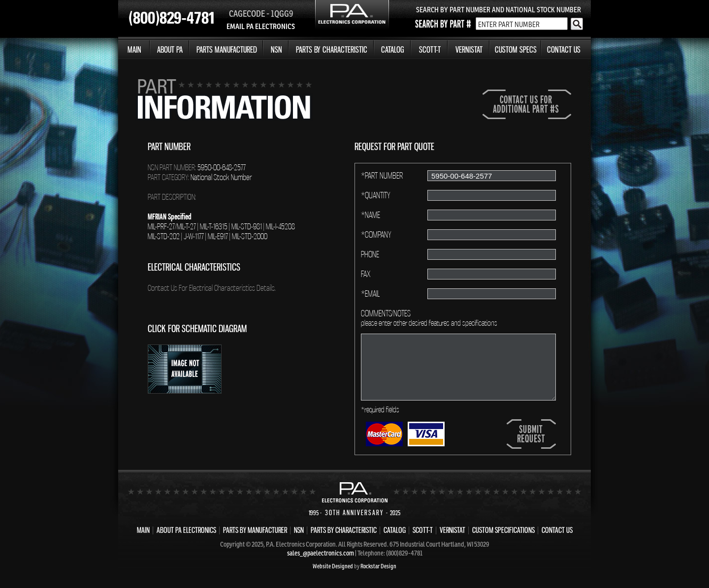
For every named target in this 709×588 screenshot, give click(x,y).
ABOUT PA (170, 49)
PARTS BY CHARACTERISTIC (332, 49)
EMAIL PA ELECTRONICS (261, 26)
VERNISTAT (469, 49)
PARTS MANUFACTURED (227, 49)
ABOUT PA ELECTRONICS (186, 530)
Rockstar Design (378, 566)
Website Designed (333, 566)
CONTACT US (564, 49)
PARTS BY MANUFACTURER (255, 530)
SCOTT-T (430, 49)
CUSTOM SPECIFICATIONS (503, 530)
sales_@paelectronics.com (321, 553)
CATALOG (393, 49)
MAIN (134, 49)
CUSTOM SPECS (516, 49)
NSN (276, 49)
